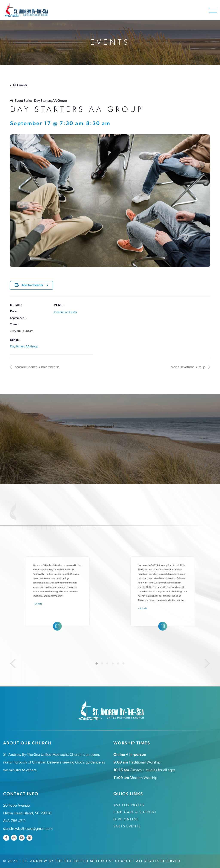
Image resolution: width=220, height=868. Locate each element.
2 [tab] (102, 663)
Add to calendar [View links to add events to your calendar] (32, 285)
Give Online (126, 819)
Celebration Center (66, 312)
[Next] (207, 663)
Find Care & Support (135, 812)
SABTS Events (127, 826)
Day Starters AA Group (24, 346)
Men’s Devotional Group (188, 367)
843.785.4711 (15, 821)
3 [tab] (107, 663)
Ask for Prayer (129, 805)
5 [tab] (118, 663)
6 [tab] (124, 663)
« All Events (19, 85)
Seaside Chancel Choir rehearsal (38, 367)
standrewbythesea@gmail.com (28, 829)
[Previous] (13, 663)
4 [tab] (113, 663)
